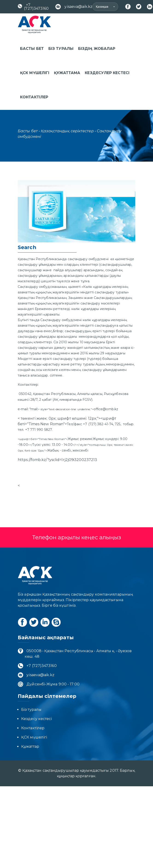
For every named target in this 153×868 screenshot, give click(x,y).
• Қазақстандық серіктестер (66, 131)
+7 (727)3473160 (33, 7)
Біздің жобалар (97, 49)
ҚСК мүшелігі (35, 73)
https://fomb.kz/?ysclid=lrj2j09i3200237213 (57, 460)
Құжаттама (67, 73)
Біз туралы (61, 49)
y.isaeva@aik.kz (74, 7)
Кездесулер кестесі (107, 73)
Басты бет (32, 49)
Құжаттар (30, 746)
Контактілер (34, 97)
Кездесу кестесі (37, 719)
